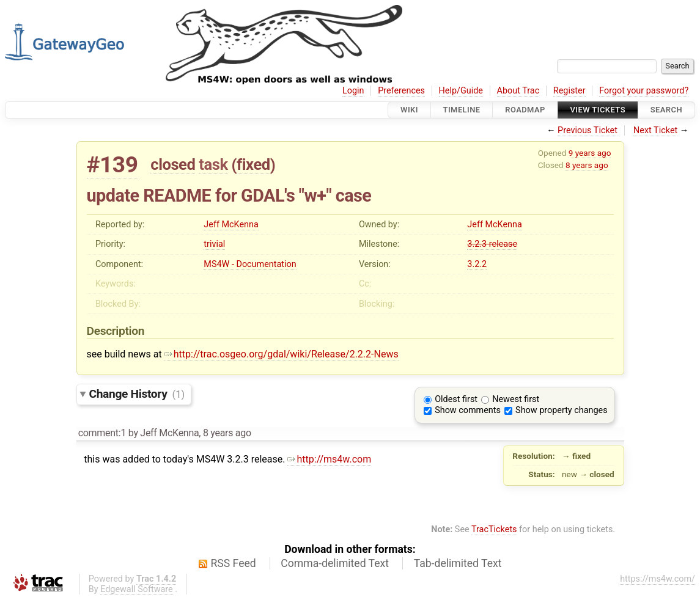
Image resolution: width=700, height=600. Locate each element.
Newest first (516, 399)
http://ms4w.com (329, 459)
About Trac (518, 91)
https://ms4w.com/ (658, 579)
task (213, 164)
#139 (112, 165)
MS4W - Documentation (250, 264)
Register (569, 91)
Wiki (409, 110)
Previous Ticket (588, 130)
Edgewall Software (137, 589)
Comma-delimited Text (335, 563)
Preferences (401, 91)
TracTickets (494, 529)
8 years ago (587, 165)
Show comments (468, 410)
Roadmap (525, 110)
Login (353, 91)
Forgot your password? (644, 91)
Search (666, 110)
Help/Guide (461, 91)
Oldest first (456, 399)
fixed (253, 164)
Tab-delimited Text (458, 563)
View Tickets (598, 110)
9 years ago (590, 153)
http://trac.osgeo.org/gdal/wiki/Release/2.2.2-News (282, 354)
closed (173, 164)
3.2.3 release (492, 244)
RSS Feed (234, 563)
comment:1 (102, 433)
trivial (214, 244)
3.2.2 (477, 264)
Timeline (462, 110)
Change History (137, 394)
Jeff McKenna (231, 225)
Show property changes (561, 410)
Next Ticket (655, 130)
